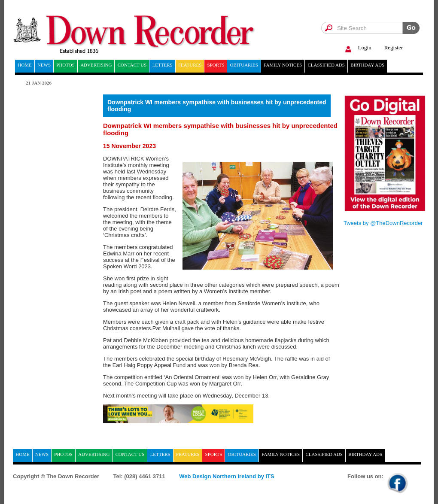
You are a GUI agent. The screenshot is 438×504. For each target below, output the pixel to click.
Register (394, 47)
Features (190, 65)
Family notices (283, 65)
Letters (163, 65)
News (44, 65)
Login (357, 48)
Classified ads (326, 65)
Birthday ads (367, 65)
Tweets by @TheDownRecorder (383, 223)
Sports (216, 65)
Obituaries (244, 65)
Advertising (96, 65)
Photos (65, 65)
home (24, 65)
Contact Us (132, 65)
